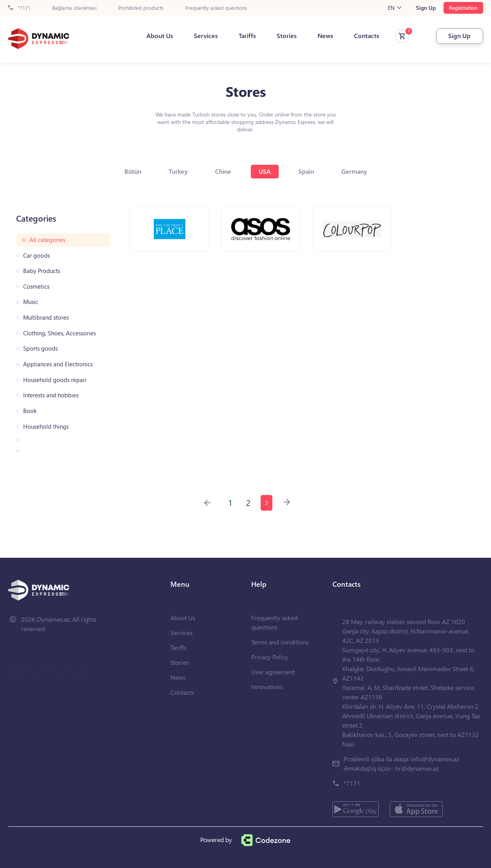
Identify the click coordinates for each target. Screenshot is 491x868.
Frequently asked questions (216, 8)
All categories (47, 240)
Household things (46, 427)
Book (30, 411)
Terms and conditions (280, 642)
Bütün (133, 171)
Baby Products (42, 271)
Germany (354, 171)
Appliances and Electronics (58, 364)
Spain (306, 171)
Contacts (367, 36)
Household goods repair (55, 380)
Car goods (37, 256)
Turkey (178, 171)
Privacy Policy (270, 657)
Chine (223, 171)
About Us (160, 36)
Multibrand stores (46, 318)
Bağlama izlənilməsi (74, 8)
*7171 (19, 8)
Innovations (267, 687)
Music (31, 302)
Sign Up (426, 8)
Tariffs (247, 36)
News (325, 36)
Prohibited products (141, 8)
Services (206, 36)
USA (265, 171)
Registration (463, 8)
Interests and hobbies (51, 395)
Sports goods (40, 348)
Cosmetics (36, 287)
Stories (287, 36)
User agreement (273, 672)
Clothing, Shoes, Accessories (59, 333)
